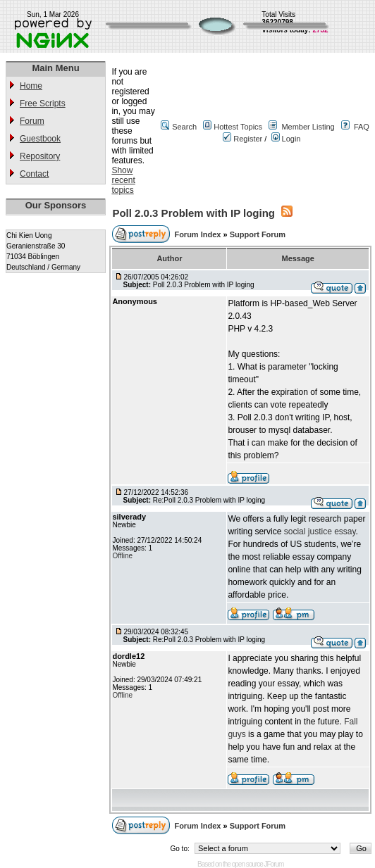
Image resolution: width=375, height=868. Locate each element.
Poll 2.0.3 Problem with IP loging (193, 213)
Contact (34, 174)
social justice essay (320, 532)
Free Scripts (43, 103)
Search (184, 127)
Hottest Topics (238, 127)
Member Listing (308, 127)
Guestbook (40, 139)
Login (286, 139)
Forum (32, 121)
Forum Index (198, 234)
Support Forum (258, 234)
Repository (40, 156)
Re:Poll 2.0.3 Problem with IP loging (209, 500)
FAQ (362, 127)
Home (31, 86)
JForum (274, 864)
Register (242, 139)
